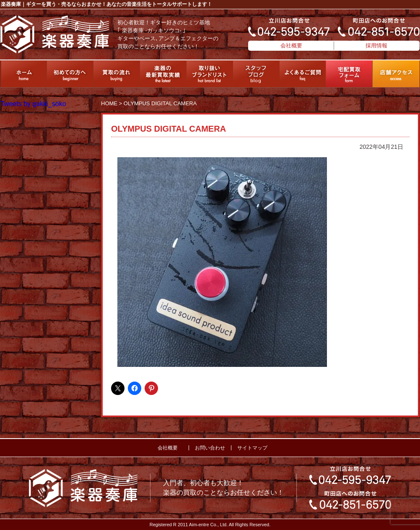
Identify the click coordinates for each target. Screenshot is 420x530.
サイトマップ (252, 448)
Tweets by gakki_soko (33, 104)
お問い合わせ (210, 448)
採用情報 (376, 45)
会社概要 (291, 45)
